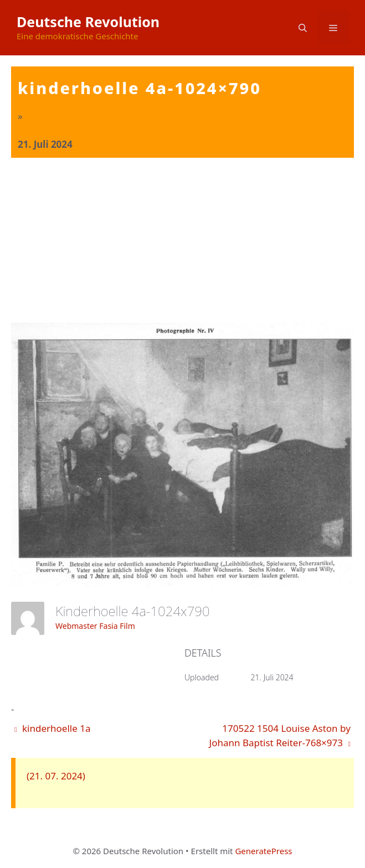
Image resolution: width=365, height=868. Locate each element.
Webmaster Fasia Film (95, 626)
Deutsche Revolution (88, 22)
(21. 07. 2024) (56, 776)
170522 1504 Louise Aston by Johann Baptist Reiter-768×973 (280, 735)
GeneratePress (263, 851)
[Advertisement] (183, 241)
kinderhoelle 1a (52, 728)
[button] (303, 28)
